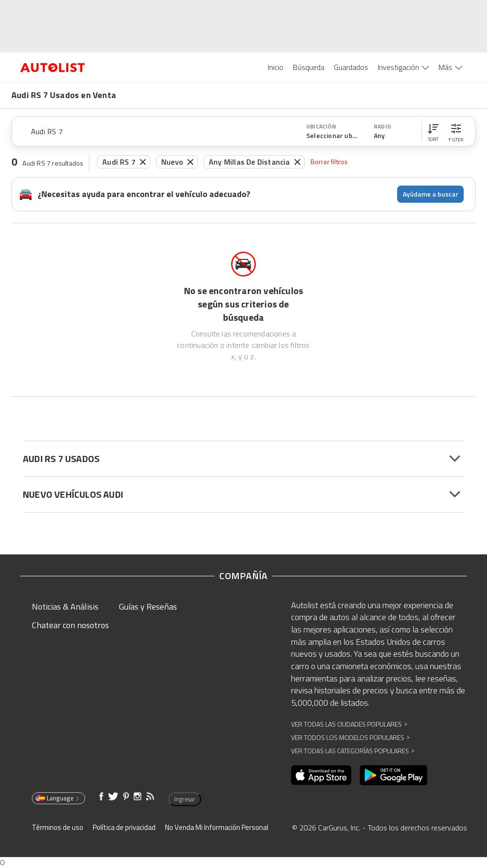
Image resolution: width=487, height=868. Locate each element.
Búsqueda (309, 67)
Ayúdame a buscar (431, 194)
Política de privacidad (124, 827)
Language (58, 798)
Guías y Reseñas (148, 607)
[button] (433, 131)
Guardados (351, 67)
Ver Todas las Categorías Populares (353, 751)
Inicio (276, 67)
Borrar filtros (329, 162)
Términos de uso (58, 827)
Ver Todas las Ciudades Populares (349, 724)
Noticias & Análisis (65, 607)
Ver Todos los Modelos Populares (350, 737)
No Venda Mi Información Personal (217, 827)
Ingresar (185, 799)
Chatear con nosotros (70, 625)
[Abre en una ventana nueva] (321, 775)
